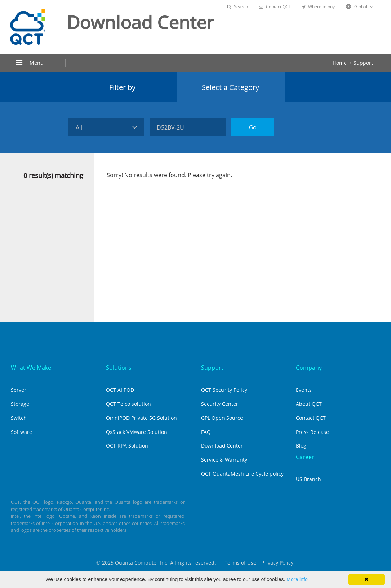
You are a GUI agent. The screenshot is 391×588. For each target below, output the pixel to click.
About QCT (309, 404)
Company (309, 368)
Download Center (222, 446)
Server (19, 390)
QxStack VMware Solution (137, 432)
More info (297, 579)
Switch (19, 418)
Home (340, 63)
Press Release (312, 432)
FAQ (206, 432)
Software (21, 432)
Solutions (119, 368)
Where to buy (318, 7)
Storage (20, 404)
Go (253, 127)
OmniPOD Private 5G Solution (141, 418)
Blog (301, 446)
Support (363, 63)
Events (304, 390)
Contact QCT (275, 7)
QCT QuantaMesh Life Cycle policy (242, 474)
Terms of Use (240, 563)
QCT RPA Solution (127, 446)
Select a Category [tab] (230, 87)
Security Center (220, 404)
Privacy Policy (277, 563)
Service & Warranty (224, 460)
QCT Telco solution (128, 404)
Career (305, 457)
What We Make (31, 368)
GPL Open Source (222, 418)
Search (237, 7)
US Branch (308, 479)
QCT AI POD (120, 390)
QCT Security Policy (224, 390)
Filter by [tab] (122, 87)
